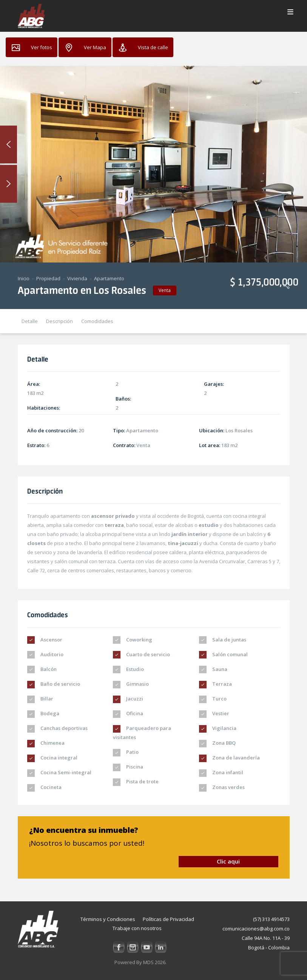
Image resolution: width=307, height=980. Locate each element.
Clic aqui (228, 861)
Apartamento (109, 278)
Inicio (24, 278)
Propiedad (48, 278)
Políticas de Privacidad (168, 919)
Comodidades (97, 321)
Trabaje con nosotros (137, 928)
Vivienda (77, 278)
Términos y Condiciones (108, 919)
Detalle (30, 321)
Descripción (59, 321)
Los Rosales (239, 430)
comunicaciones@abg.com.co (256, 929)
